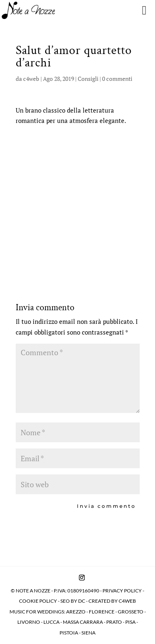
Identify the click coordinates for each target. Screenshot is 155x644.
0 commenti (117, 79)
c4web (31, 79)
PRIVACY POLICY (122, 591)
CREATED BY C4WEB (112, 601)
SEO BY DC (73, 601)
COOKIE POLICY (38, 601)
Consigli (88, 79)
